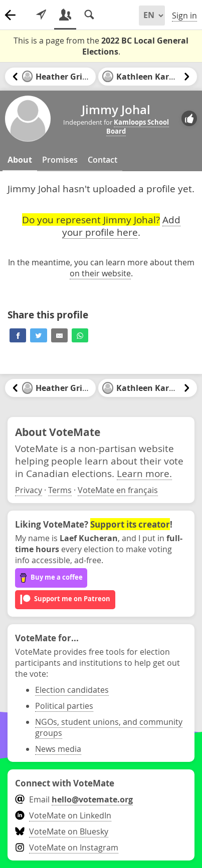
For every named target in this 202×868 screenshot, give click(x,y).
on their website (100, 273)
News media (58, 749)
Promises (60, 160)
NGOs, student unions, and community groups (109, 727)
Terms (60, 490)
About (20, 160)
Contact (103, 160)
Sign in (184, 16)
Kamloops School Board (138, 127)
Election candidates (72, 690)
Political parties (64, 706)
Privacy (29, 490)
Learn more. (144, 473)
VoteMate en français (118, 490)
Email (74, 799)
